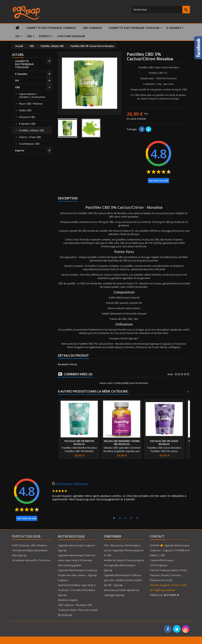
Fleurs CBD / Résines (31, 104)
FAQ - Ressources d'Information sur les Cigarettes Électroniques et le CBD (124, 550)
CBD (29, 36)
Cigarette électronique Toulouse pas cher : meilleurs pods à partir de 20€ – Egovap (123, 580)
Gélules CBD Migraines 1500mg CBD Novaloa (122, 443)
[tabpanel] (119, 492)
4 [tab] (131, 518)
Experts (45, 36)
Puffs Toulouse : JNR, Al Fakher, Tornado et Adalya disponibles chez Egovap (30, 550)
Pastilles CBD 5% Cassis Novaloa (164, 443)
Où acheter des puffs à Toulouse (31, 560)
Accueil (18, 55)
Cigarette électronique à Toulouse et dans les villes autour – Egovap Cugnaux (78, 575)
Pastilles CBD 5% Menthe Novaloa (79, 443)
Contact (157, 536)
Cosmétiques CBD (29, 144)
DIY (18, 36)
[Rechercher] (161, 10)
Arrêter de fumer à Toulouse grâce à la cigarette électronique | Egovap (124, 565)
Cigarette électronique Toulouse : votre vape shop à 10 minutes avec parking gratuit (77, 560)
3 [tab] (125, 518)
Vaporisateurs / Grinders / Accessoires (32, 95)
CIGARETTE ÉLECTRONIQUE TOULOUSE (134, 28)
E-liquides (174, 28)
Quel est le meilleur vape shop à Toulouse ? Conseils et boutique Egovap (77, 590)
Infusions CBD (27, 117)
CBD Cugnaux (92, 28)
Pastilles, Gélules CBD (32, 130)
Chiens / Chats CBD (30, 137)
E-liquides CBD (27, 124)
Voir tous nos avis (158, 181)
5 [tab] (137, 518)
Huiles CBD (25, 110)
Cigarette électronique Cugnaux (51, 28)
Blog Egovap (65, 615)
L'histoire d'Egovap (71, 36)
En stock (132, 119)
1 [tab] (114, 518)
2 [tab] (120, 518)
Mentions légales (68, 600)
